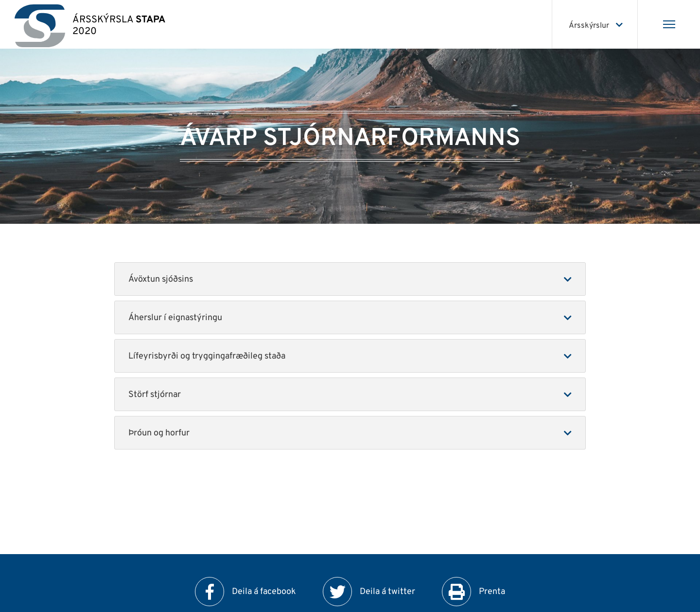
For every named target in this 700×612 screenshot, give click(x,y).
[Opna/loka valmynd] (669, 24)
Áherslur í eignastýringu (175, 318)
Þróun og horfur (159, 433)
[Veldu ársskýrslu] (595, 24)
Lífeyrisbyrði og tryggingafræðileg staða (207, 356)
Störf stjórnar (155, 395)
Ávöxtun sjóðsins (161, 279)
